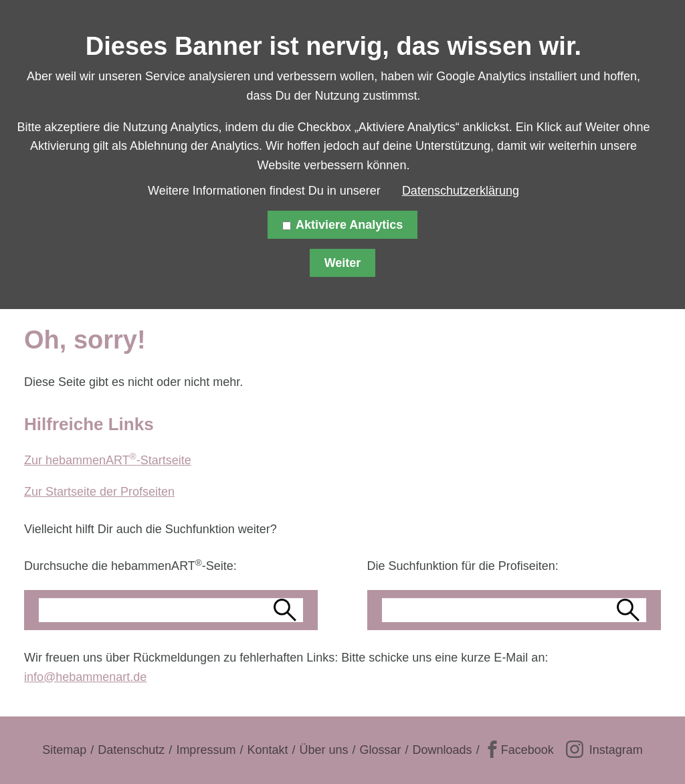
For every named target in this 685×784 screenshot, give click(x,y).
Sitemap (64, 750)
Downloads (443, 750)
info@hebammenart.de (85, 677)
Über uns (323, 750)
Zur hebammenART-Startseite (108, 460)
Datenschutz (131, 750)
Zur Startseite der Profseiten (99, 492)
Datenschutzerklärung (461, 191)
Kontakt (267, 750)
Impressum (206, 750)
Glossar (381, 750)
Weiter (343, 263)
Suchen (287, 610)
